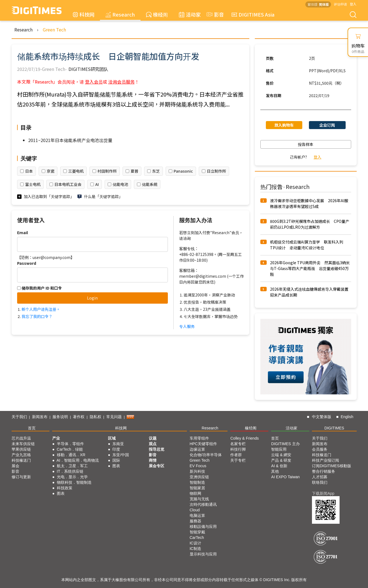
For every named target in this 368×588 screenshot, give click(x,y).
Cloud (195, 510)
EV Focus (198, 466)
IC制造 (195, 549)
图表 (61, 493)
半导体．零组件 (70, 444)
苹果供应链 (21, 449)
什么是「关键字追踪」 (103, 196)
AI (97, 184)
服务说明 (60, 417)
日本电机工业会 (68, 184)
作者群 (236, 455)
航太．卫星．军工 (72, 466)
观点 (153, 444)
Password (27, 263)
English (347, 417)
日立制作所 (216, 171)
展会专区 (157, 466)
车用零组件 (199, 438)
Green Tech (54, 30)
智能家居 (197, 488)
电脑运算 (197, 515)
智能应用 (279, 449)
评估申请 (340, 4)
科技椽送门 (21, 460)
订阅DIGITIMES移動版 (332, 466)
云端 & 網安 (281, 455)
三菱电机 (76, 171)
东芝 (156, 171)
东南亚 (118, 444)
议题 (153, 438)
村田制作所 (107, 171)
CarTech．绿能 (70, 449)
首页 (32, 428)
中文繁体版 (322, 417)
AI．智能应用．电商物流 (78, 460)
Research (120, 14)
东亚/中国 (121, 455)
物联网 (195, 493)
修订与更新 (21, 477)
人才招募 (320, 477)
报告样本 (306, 144)
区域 (112, 438)
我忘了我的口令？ (37, 316)
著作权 (79, 417)
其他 (275, 471)
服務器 (195, 521)
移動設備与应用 (203, 526)
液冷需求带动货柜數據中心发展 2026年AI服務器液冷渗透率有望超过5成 (309, 203)
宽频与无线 (199, 499)
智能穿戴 (197, 532)
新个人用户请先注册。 (41, 309)
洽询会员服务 (121, 82)
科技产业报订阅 (325, 460)
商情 (153, 460)
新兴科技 (197, 471)
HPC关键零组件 (203, 444)
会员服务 (320, 449)
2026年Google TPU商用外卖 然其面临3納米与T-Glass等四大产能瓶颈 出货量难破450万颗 (310, 268)
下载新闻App (323, 493)
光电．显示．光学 (72, 477)
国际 (116, 460)
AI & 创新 (279, 466)
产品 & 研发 (281, 460)
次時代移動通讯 (203, 504)
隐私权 (96, 417)
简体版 (324, 4)
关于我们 (19, 417)
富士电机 (33, 184)
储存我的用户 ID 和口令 (39, 288)
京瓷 (51, 171)
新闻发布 (40, 417)
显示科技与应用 (203, 554)
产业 (56, 438)
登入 (353, 4)
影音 (215, 14)
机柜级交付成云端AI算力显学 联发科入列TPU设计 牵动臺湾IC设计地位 (307, 245)
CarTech (197, 538)
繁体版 (313, 4)
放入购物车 (284, 125)
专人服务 (187, 326)
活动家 (190, 14)
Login (92, 298)
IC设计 (195, 543)
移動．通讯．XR (71, 455)
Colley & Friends (244, 438)
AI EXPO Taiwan (285, 477)
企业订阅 (327, 125)
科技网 (84, 14)
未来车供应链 (23, 444)
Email (22, 232)
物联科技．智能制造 (74, 482)
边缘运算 (197, 449)
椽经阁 (157, 14)
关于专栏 (238, 460)
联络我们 (320, 482)
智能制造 (197, 482)
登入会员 (94, 82)
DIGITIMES (334, 428)
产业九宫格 (21, 455)
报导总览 (157, 449)
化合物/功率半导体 (206, 455)
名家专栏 (238, 444)
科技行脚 (238, 449)
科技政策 (65, 488)
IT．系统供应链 (70, 471)
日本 (29, 171)
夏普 (134, 171)
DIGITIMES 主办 (285, 444)
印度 (116, 449)
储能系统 (150, 184)
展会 (15, 466)
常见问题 (114, 417)
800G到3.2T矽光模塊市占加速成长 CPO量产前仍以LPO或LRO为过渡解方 (310, 224)
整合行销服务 (324, 471)
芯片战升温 (21, 438)
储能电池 (120, 184)
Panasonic (183, 171)
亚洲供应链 (199, 477)
